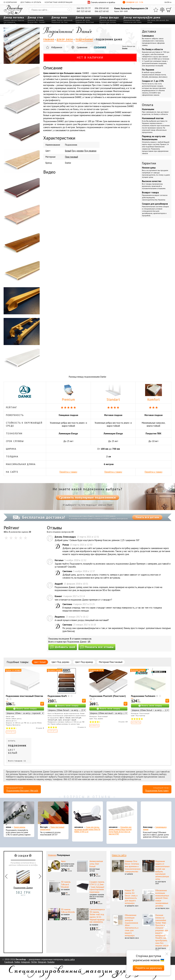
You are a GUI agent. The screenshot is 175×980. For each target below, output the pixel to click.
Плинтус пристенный (65, 20)
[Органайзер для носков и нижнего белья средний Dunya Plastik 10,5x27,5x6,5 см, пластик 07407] (122, 814)
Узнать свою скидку (26, 709)
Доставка (149, 31)
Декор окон (83, 17)
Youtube (51, 962)
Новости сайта (119, 855)
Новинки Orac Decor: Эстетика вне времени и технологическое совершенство (133, 866)
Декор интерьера (135, 17)
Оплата (148, 105)
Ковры (54, 20)
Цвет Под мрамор (84, 662)
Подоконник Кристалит (157, 791)
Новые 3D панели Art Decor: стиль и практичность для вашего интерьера (131, 897)
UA (166, 2)
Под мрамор (90, 151)
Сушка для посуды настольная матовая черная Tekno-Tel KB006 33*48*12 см (87, 829)
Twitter (17, 962)
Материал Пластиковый (111, 662)
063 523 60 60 (84, 11)
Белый (68, 151)
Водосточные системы (108, 22)
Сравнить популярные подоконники (87, 497)
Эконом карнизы (20, 827)
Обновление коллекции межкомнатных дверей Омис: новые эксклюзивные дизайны (162, 898)
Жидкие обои (33, 22)
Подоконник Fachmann (143, 696)
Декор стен (35, 17)
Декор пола (59, 17)
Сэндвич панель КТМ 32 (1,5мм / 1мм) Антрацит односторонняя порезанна (97, 887)
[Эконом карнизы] (19, 814)
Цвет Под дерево (60, 662)
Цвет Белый (40, 662)
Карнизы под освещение (14, 21)
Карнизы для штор (83, 20)
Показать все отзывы (97, 647)
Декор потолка (14, 17)
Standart (113, 393)
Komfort (154, 393)
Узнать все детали (147, 517)
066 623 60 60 (102, 11)
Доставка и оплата (31, 2)
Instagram (25, 962)
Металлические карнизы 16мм (68, 865)
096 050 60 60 (102, 8)
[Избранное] (156, 10)
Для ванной (161, 20)
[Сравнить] (162, 10)
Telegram (42, 962)
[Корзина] (169, 10)
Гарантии (149, 163)
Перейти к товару (68, 472)
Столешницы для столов (132, 22)
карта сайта (69, 959)
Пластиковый (72, 157)
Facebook (9, 962)
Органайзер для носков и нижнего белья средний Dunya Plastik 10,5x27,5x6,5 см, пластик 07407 (120, 831)
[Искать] (69, 10)
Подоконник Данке (23, 878)
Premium (68, 393)
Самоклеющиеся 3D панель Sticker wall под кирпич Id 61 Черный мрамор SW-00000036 (97, 916)
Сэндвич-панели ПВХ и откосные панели (97, 897)
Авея (63, 861)
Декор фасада (109, 17)
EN (168, 2)
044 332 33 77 (84, 8)
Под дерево (78, 151)
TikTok (34, 962)
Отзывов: (40, 728)
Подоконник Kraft (57, 696)
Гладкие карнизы (10, 20)
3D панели (40, 20)
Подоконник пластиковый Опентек (24, 696)
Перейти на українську (149, 968)
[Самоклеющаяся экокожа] (156, 814)
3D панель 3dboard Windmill (66, 884)
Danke (125, 48)
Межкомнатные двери (132, 20)
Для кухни (151, 20)
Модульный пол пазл (59, 22)
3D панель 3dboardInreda (68, 911)
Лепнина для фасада (108, 20)
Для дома (154, 17)
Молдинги (31, 20)
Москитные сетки (95, 870)
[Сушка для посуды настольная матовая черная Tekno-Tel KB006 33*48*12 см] (87, 814)
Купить (11, 732)
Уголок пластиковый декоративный (52, 828)
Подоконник (80, 22)
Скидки (133, 2)
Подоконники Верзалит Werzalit (22, 791)
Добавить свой (63, 647)
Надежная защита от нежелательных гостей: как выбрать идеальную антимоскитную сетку (162, 870)
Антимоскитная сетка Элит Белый (96, 864)
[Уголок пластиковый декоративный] (53, 814)
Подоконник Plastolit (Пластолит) (108, 696)
